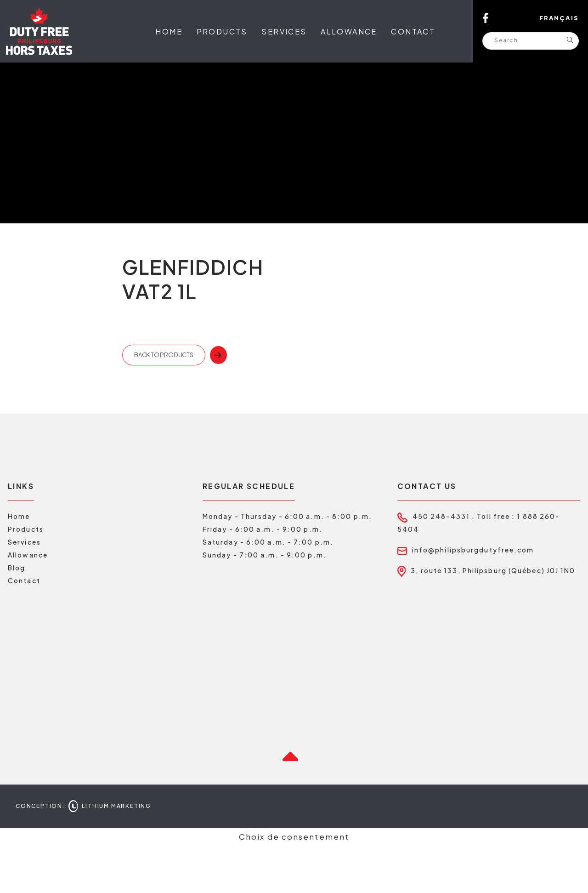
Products (222, 31)
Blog (17, 615)
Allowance (349, 31)
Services (284, 31)
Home (169, 31)
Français (559, 18)
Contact (413, 31)
